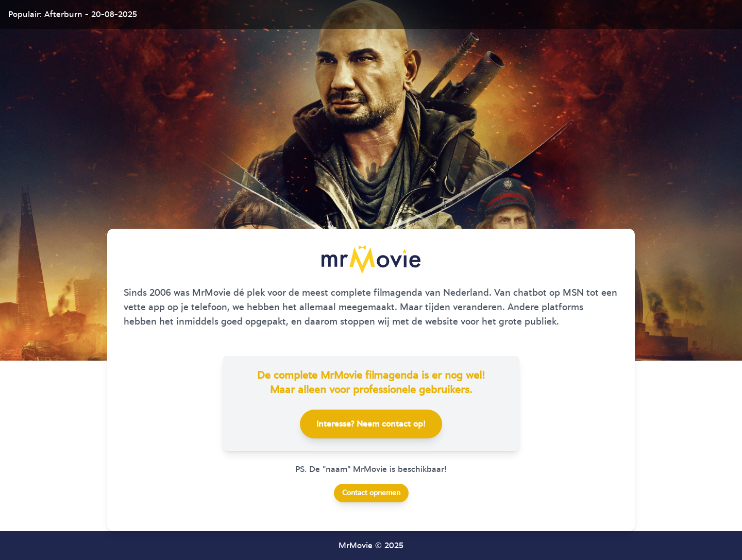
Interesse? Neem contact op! (371, 424)
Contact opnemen (371, 493)
